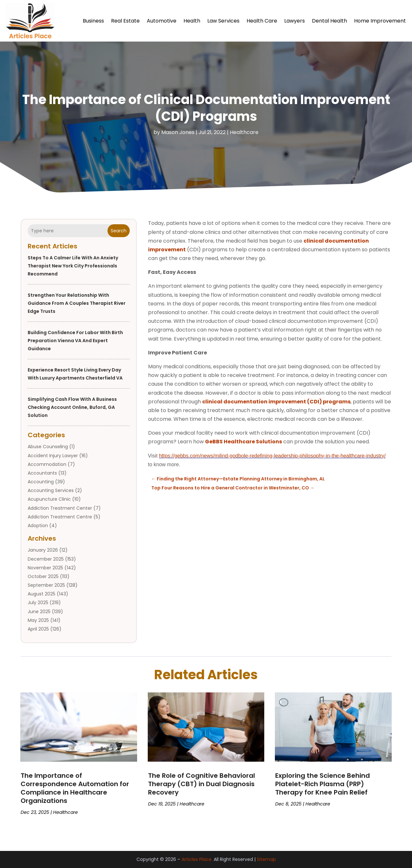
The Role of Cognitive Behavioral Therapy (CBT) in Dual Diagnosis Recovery (201, 784)
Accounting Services (51, 490)
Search (119, 231)
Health (192, 21)
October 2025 (43, 576)
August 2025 (42, 594)
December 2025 (46, 559)
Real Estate (125, 21)
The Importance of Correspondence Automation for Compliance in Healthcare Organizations (75, 788)
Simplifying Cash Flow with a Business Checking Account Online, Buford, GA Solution (72, 407)
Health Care (262, 21)
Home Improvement (380, 21)
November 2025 (45, 568)
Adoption (38, 526)
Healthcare (244, 132)
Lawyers (295, 21)
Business (93, 21)
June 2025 (39, 612)
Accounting (41, 482)
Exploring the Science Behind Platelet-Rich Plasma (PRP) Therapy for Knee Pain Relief (323, 784)
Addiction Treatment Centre (60, 517)
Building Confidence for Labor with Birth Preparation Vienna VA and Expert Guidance (75, 341)
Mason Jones (178, 132)
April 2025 (38, 629)
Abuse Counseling (48, 447)
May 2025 (38, 620)
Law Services (223, 21)
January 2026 (43, 550)
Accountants (42, 473)
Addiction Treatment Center (60, 508)
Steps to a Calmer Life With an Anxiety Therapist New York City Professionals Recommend (73, 266)
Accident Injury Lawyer (53, 456)
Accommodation (47, 464)
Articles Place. (197, 859)
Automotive (162, 21)
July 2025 (38, 603)
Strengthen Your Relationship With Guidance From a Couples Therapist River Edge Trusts (77, 303)
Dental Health (329, 21)
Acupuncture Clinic (49, 499)
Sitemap (266, 859)
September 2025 (46, 585)
